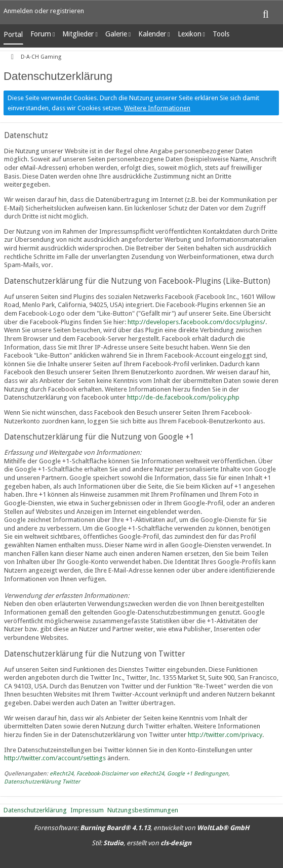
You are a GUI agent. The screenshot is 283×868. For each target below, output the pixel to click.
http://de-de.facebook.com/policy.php (183, 397)
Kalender (152, 34)
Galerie (116, 34)
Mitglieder (78, 34)
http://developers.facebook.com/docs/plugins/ (196, 322)
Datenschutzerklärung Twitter (42, 782)
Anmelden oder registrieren (44, 11)
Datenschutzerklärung (35, 810)
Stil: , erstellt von (141, 843)
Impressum (87, 810)
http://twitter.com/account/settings (55, 758)
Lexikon (190, 34)
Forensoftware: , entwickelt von (141, 828)
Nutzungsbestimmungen (143, 810)
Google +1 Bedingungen (198, 774)
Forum (41, 34)
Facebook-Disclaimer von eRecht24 (120, 774)
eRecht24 (62, 774)
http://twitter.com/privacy (225, 735)
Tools (221, 34)
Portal (13, 34)
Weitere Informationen (157, 108)
